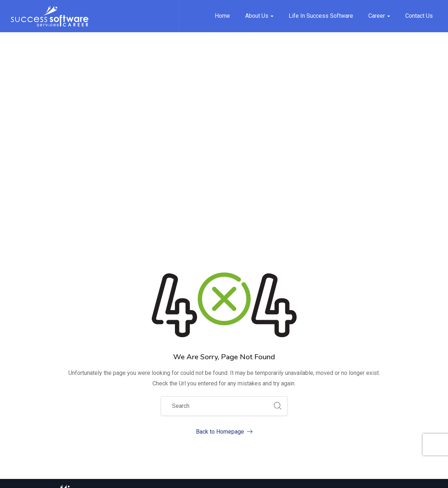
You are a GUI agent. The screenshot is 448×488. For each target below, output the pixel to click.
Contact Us (419, 16)
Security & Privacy (402, 477)
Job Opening (314, 390)
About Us (259, 16)
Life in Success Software (321, 16)
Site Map (262, 477)
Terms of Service (349, 477)
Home (222, 16)
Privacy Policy (300, 477)
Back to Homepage (224, 253)
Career (379, 16)
